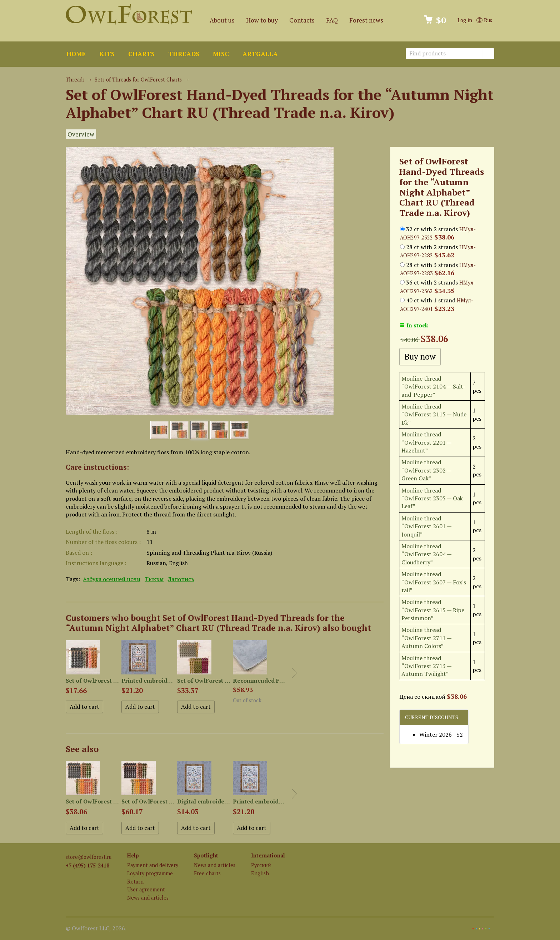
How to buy (262, 20)
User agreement (146, 889)
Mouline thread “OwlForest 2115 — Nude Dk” (434, 414)
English (260, 873)
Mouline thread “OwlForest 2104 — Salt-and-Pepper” (433, 387)
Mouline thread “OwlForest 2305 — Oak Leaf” (432, 498)
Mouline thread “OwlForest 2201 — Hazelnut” (426, 442)
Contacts (302, 20)
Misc (221, 54)
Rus (484, 20)
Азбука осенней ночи (112, 579)
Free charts (207, 873)
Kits (107, 54)
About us (222, 20)
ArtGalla (260, 54)
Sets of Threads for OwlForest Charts (138, 80)
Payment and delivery (153, 865)
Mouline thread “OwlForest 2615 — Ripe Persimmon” (433, 610)
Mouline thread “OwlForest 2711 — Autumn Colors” (426, 638)
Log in (465, 20)
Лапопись (181, 579)
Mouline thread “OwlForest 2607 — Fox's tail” (434, 582)
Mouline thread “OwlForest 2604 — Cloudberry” (426, 554)
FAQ (332, 20)
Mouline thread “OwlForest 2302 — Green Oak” (426, 470)
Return (135, 882)
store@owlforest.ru (89, 857)
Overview (81, 134)
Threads (184, 54)
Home (76, 54)
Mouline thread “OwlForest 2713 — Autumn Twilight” (426, 666)
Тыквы (154, 579)
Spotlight (206, 855)
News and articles (148, 898)
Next (294, 673)
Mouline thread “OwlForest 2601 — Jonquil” (426, 526)
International (268, 855)
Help (133, 855)
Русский (261, 865)
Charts (141, 54)
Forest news (366, 20)
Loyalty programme (150, 873)
